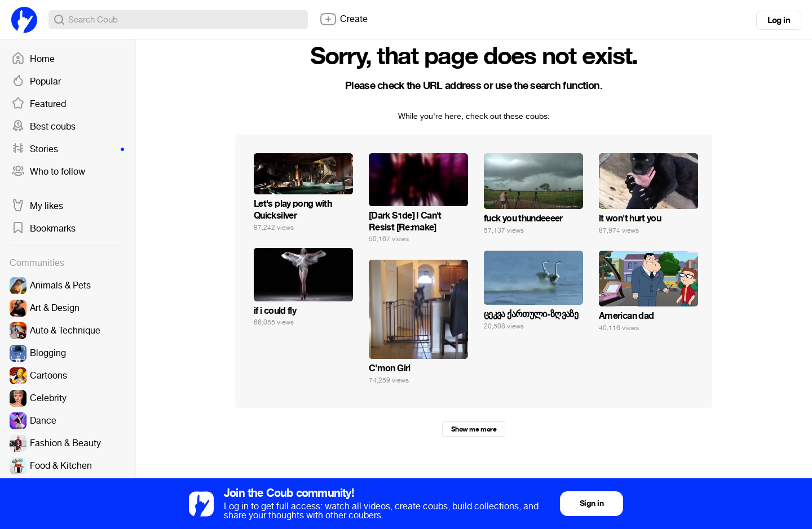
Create (343, 19)
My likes (37, 206)
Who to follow (48, 172)
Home (33, 59)
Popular (36, 82)
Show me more (474, 429)
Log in (779, 20)
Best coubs (43, 127)
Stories (68, 149)
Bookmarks (43, 229)
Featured (39, 104)
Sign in (592, 503)
